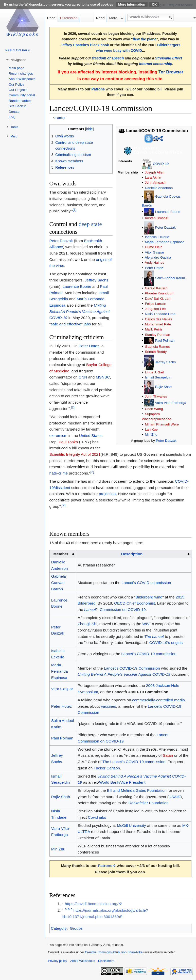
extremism (58, 436)
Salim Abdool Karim (170, 278)
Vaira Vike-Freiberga (171, 402)
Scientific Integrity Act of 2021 (75, 454)
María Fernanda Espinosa (165, 242)
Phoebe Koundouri (159, 293)
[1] (75, 210)
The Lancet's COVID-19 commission (134, 762)
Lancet (60, 118)
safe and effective (66, 324)
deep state (90, 224)
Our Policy (16, 84)
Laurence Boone (167, 212)
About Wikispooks (22, 79)
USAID (175, 797)
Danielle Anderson (159, 188)
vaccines (109, 706)
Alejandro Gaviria (158, 257)
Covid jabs (97, 817)
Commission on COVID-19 (123, 610)
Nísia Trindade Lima (160, 314)
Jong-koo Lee (155, 309)
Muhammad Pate (158, 324)
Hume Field (154, 247)
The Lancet (154, 636)
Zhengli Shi (87, 624)
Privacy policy (57, 961)
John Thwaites (156, 396)
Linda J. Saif (154, 372)
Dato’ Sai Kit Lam (158, 299)
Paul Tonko (68, 442)
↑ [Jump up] (63, 904)
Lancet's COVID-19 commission (149, 654)
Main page (16, 68)
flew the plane (145, 39)
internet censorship (156, 64)
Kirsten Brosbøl (157, 218)
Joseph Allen (155, 172)
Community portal (22, 95)
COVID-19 (161, 163)
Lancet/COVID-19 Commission (140, 692)
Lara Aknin (153, 177)
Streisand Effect (168, 58)
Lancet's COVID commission (146, 583)
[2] (73, 407)
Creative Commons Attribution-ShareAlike (114, 952)
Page (51, 18)
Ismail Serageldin (158, 377)
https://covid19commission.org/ (92, 904)
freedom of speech (108, 58)
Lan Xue (151, 429)
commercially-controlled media (158, 700)
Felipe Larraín (155, 304)
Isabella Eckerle (157, 237)
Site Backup (17, 106)
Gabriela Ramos (157, 347)
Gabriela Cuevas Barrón (59, 582)
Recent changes (21, 74)
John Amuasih (156, 183)
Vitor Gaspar (154, 252)
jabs (87, 324)
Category (59, 928)
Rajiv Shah (163, 387)
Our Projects (18, 90)
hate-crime (59, 473)
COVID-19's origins (166, 643)
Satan (168, 755)
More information (132, 4)
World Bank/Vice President (122, 782)
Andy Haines (155, 263)
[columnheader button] (134, 554)
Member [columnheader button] (61, 554)
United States (91, 436)
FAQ (12, 117)
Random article (20, 101)
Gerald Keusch (156, 288)
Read (100, 18)
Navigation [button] (18, 60)
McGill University (131, 825)
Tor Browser (171, 72)
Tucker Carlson (107, 768)
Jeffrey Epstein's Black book (85, 45)
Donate (14, 112)
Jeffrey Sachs (165, 362)
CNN (83, 377)
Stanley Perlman (157, 335)
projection (107, 494)
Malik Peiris (154, 329)
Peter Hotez (154, 268)
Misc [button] (14, 136)
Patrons (98, 89)
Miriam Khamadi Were (162, 424)
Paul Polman (165, 341)
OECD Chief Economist (135, 603)
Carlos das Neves (158, 319)
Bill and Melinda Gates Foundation (137, 790)
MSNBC (103, 377)
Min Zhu (151, 434)
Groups (76, 928)
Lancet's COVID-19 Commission (132, 668)
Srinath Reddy (156, 352)
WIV (146, 624)
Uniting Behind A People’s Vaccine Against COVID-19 (80, 311)
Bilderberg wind (149, 597)
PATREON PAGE (18, 50)
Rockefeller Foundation (149, 803)
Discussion (69, 18)
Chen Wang (154, 409)
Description (132, 554)
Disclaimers (106, 961)
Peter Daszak (165, 227)
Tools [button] (14, 127)
